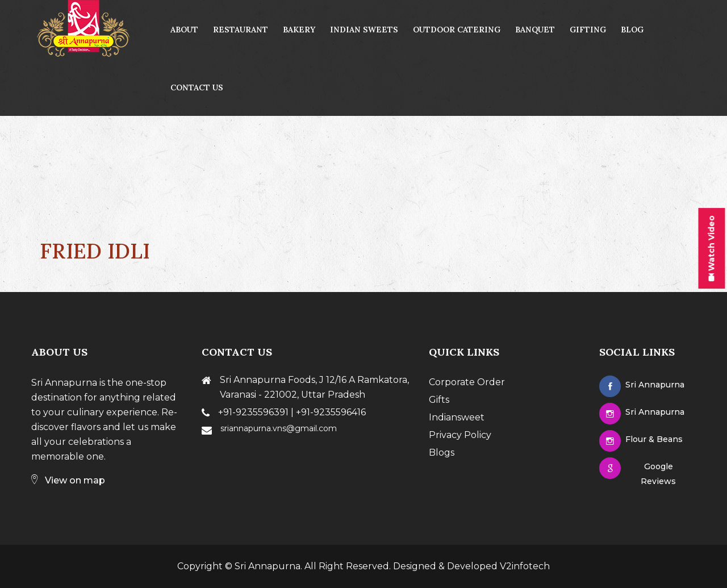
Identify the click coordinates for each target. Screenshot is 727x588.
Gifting (588, 30)
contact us (197, 87)
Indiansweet (457, 417)
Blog (632, 30)
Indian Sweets (364, 30)
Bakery (299, 30)
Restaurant (241, 30)
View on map (68, 480)
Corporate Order (467, 382)
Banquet (535, 30)
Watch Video (712, 248)
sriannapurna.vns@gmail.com (279, 428)
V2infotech (525, 566)
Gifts (439, 400)
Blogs (442, 453)
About (184, 30)
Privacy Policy (460, 435)
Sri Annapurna (268, 566)
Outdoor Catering (457, 30)
